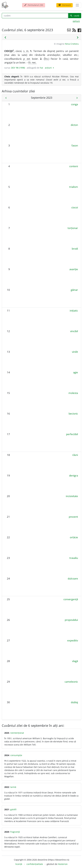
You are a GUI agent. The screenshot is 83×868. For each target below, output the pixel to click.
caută (75, 16)
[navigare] (77, 5)
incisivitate (72, 496)
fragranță (15, 832)
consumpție (16, 755)
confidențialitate (35, 864)
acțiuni (49, 68)
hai (41, 68)
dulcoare (73, 578)
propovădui (71, 620)
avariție (74, 269)
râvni (75, 455)
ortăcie (74, 537)
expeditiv (73, 640)
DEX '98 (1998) (18, 68)
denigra (74, 475)
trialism (74, 187)
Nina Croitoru (72, 44)
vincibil (74, 331)
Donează (65, 5)
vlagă (75, 661)
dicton (74, 125)
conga (74, 104)
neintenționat (17, 733)
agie (76, 372)
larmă (13, 787)
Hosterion (63, 864)
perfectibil (72, 434)
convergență (71, 599)
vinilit (75, 352)
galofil (13, 809)
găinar (74, 290)
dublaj (74, 702)
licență (19, 864)
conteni (74, 166)
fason (75, 145)
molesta (73, 393)
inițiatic (74, 311)
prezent (73, 517)
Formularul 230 (34, 5)
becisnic (73, 414)
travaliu (74, 558)
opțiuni (76, 21)
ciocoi (75, 207)
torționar (73, 228)
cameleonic (71, 682)
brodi (75, 249)
